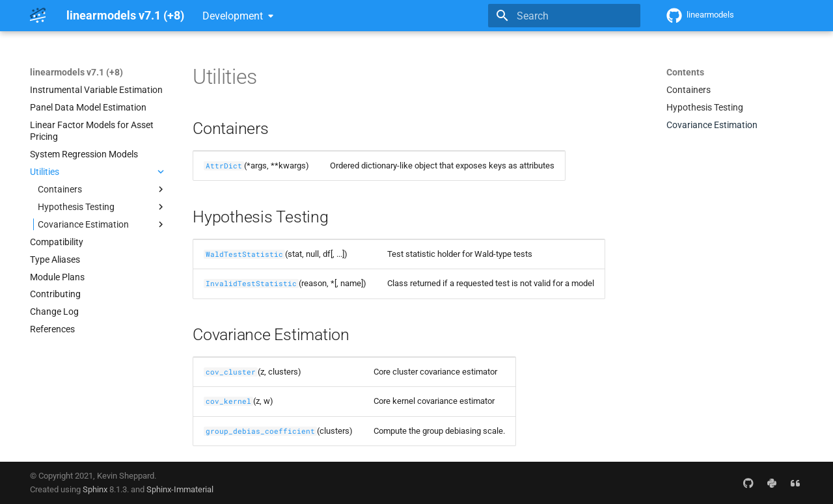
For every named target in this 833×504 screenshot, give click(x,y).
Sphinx (95, 489)
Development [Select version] (233, 16)
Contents (685, 72)
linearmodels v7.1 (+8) (76, 72)
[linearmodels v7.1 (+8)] (38, 16)
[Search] (564, 16)
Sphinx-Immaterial (180, 489)
